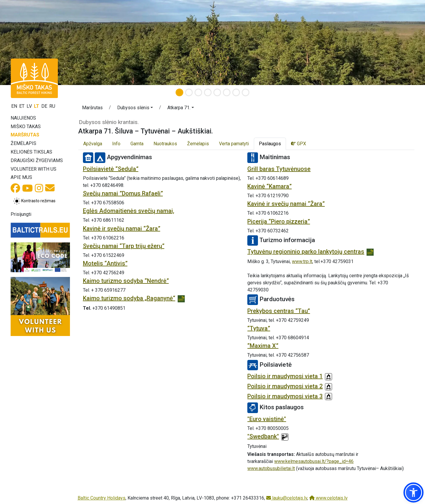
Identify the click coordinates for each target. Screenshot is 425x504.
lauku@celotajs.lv (287, 498)
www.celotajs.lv (328, 498)
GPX (299, 144)
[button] (135, 109)
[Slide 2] (189, 92)
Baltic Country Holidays (102, 498)
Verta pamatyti (234, 144)
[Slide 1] (179, 92)
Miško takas (26, 127)
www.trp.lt (302, 261)
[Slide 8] (246, 92)
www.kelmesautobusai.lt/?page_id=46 (314, 461)
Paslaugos (270, 144)
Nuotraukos (165, 144)
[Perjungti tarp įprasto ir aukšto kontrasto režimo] (34, 201)
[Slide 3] (198, 92)
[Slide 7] (236, 92)
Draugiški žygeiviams (37, 160)
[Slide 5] (217, 92)
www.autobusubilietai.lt (271, 468)
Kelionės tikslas (31, 152)
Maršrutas (25, 135)
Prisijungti (21, 214)
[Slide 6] (227, 92)
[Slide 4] (208, 92)
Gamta (137, 144)
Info (116, 144)
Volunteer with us (33, 169)
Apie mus (21, 177)
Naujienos (23, 118)
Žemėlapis (23, 143)
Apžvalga (93, 144)
